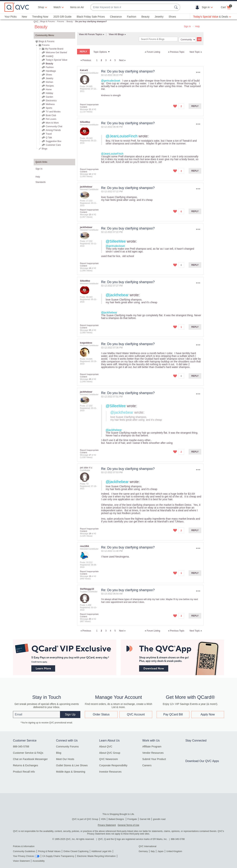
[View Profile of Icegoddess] (86, 343)
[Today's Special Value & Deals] (212, 17)
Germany (143, 851)
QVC (36, 22)
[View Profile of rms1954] (85, 546)
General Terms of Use (128, 825)
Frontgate (132, 819)
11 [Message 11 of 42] (90, 109)
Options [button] (198, 72)
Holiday (49, 93)
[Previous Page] (85, 60)
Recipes (50, 86)
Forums (61, 21)
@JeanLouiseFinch (122, 136)
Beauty (146, 17)
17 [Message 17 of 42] (90, 455)
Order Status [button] (101, 714)
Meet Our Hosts (65, 759)
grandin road (159, 819)
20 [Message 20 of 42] (90, 619)
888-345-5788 (21, 747)
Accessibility (39, 861)
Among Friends (53, 130)
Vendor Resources (153, 753)
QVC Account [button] (136, 714)
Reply (195, 106)
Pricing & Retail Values (49, 851)
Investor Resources (110, 772)
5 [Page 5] (115, 60)
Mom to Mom (52, 123)
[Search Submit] (176, 7)
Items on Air (77, 7)
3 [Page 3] (106, 60)
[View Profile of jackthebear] (86, 187)
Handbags (51, 71)
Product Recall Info (24, 772)
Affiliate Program (152, 747)
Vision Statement (21, 861)
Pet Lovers (51, 119)
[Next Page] (123, 60)
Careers (147, 765)
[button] (198, 7)
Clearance (116, 17)
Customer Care (53, 145)
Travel (49, 134)
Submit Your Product (154, 759)
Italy (153, 851)
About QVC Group (110, 753)
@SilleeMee (116, 241)
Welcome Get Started (56, 53)
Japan (160, 851)
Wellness (50, 104)
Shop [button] (41, 7)
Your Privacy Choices (24, 856)
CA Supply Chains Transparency (58, 856)
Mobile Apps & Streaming (71, 772)
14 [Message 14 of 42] (90, 268)
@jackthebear (117, 295)
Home (49, 89)
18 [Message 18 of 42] (90, 533)
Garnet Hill (145, 819)
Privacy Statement (107, 825)
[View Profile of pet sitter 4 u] (86, 468)
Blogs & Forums (48, 21)
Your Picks (11, 17)
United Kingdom (174, 851)
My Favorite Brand (54, 49)
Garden (49, 97)
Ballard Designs (117, 819)
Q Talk (49, 138)
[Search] (158, 39)
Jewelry (159, 17)
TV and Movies (53, 112)
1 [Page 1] (97, 60)
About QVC (106, 747)
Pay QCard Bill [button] (173, 714)
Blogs (45, 149)
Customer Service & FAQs (28, 753)
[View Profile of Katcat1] (84, 70)
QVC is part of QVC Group (85, 819)
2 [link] (101, 60)
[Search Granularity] (187, 40)
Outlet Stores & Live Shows (72, 765)
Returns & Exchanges (25, 765)
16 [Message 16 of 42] (90, 379)
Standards (41, 182)
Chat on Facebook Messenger (30, 759)
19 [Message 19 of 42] (90, 576)
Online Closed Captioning (76, 851)
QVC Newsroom (109, 759)
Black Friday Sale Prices (91, 17)
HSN (103, 819)
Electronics (51, 101)
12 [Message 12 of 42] (90, 174)
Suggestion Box (54, 141)
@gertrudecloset (111, 81)
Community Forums (67, 747)
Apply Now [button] (208, 714)
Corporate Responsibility (113, 765)
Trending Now (40, 17)
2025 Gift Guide (62, 17)
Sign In (187, 26)
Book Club (51, 115)
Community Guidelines (24, 851)
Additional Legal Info (101, 851)
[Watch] (57, 7)
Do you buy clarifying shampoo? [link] (91, 21)
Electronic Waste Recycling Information (96, 856)
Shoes (172, 17)
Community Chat (54, 126)
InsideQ (50, 56)
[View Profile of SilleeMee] (85, 122)
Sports (49, 108)
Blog (59, 753)
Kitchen (49, 82)
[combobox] (132, 7)
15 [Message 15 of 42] (90, 330)
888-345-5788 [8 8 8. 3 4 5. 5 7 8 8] (178, 839)
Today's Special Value (56, 60)
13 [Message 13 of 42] (90, 215)
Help (197, 26)
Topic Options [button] (100, 52)
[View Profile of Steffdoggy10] (87, 589)
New (24, 17)
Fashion (132, 17)
